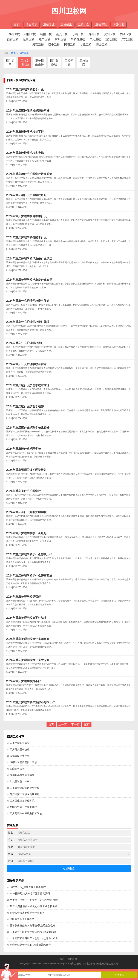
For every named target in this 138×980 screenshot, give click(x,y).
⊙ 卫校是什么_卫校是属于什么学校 (26, 887)
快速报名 (118, 24)
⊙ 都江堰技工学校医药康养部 (23, 794)
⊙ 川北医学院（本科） (20, 781)
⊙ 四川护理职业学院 (18, 743)
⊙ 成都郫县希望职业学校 (21, 775)
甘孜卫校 (86, 44)
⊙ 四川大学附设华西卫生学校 (23, 788)
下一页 (75, 725)
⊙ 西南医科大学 (16, 769)
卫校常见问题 (25, 63)
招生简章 (31, 24)
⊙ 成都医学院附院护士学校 (22, 762)
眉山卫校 (94, 34)
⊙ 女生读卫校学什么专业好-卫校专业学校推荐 (32, 900)
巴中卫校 (54, 44)
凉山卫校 (102, 44)
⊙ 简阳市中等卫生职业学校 (22, 807)
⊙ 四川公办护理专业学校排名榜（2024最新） (32, 932)
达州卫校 (29, 39)
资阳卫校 (110, 34)
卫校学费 (69, 63)
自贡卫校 (13, 39)
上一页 (63, 725)
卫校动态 (84, 63)
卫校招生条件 (39, 63)
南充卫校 (62, 34)
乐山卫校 (78, 34)
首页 (17, 24)
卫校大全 (84, 24)
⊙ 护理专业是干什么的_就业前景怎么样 (29, 945)
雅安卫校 (38, 44)
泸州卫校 (61, 39)
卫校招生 (66, 24)
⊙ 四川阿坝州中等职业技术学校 (25, 813)
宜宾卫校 (111, 39)
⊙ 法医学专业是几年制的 (21, 919)
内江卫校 (126, 34)
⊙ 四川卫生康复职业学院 (21, 801)
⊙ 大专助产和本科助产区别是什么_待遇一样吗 (33, 938)
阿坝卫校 (70, 44)
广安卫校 (127, 39)
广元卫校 (95, 39)
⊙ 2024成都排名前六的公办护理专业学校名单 (32, 906)
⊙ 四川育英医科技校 (18, 749)
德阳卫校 (46, 34)
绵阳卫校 (30, 34)
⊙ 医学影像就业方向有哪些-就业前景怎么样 (31, 925)
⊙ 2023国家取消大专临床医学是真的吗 (28, 894)
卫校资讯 (101, 24)
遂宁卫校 (45, 39)
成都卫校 (14, 34)
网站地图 (72, 959)
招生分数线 (54, 63)
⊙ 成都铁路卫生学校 (18, 756)
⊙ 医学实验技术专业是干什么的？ (26, 913)
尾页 (87, 725)
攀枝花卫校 (78, 39)
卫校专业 (49, 24)
